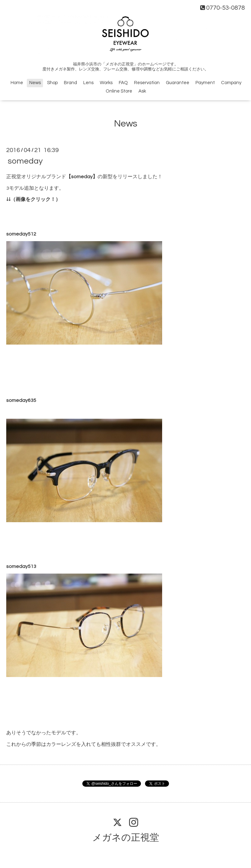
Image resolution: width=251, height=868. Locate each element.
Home (17, 83)
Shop (52, 83)
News (35, 83)
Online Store (119, 91)
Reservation (147, 83)
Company (231, 83)
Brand (70, 83)
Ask (142, 91)
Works (106, 83)
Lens (88, 83)
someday (25, 161)
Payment (205, 83)
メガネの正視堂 (126, 838)
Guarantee (178, 83)
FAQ (123, 83)
